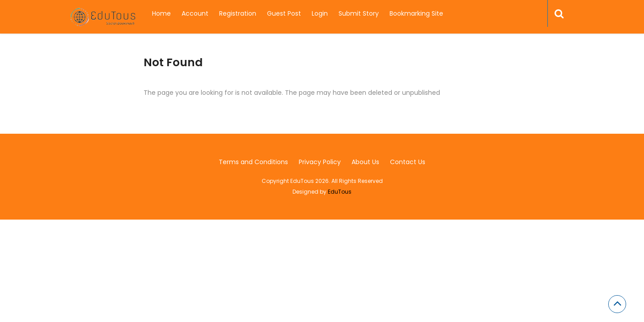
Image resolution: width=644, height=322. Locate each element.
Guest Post (284, 13)
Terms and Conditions (253, 162)
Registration (238, 13)
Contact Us (408, 162)
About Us (365, 162)
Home (161, 13)
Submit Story (359, 13)
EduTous (340, 192)
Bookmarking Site (416, 13)
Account (195, 13)
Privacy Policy (320, 162)
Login (320, 13)
